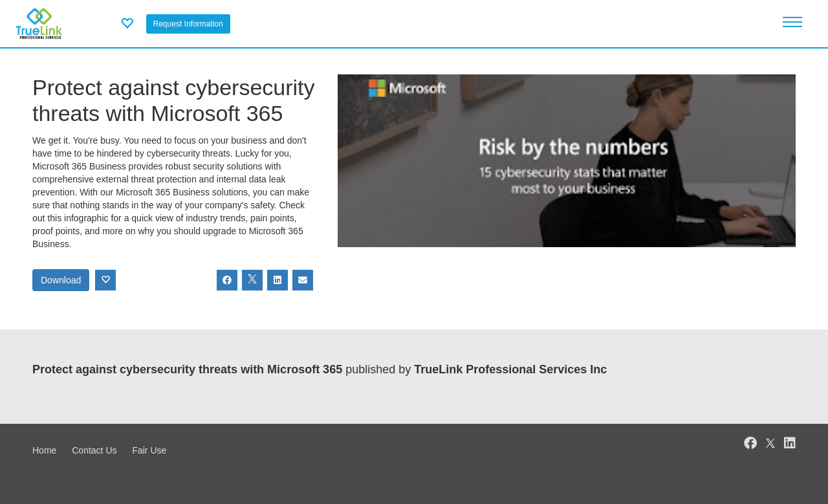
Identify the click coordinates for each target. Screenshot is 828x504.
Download (61, 280)
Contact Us (94, 450)
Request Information (188, 24)
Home (44, 450)
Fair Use (149, 450)
